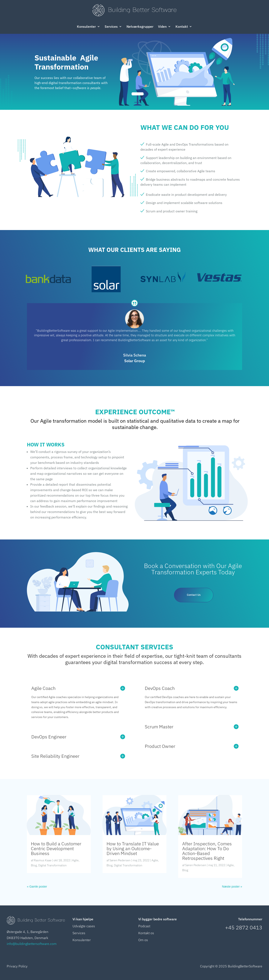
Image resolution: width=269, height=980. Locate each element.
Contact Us (194, 595)
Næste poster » (232, 887)
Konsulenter (86, 27)
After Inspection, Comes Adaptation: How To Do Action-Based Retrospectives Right (207, 851)
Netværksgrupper (140, 27)
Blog (34, 865)
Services (111, 27)
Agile (75, 860)
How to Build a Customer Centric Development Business (56, 848)
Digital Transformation (52, 865)
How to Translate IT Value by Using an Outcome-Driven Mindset (133, 848)
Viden (162, 27)
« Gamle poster (37, 887)
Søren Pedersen (120, 860)
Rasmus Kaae (43, 860)
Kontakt (182, 27)
